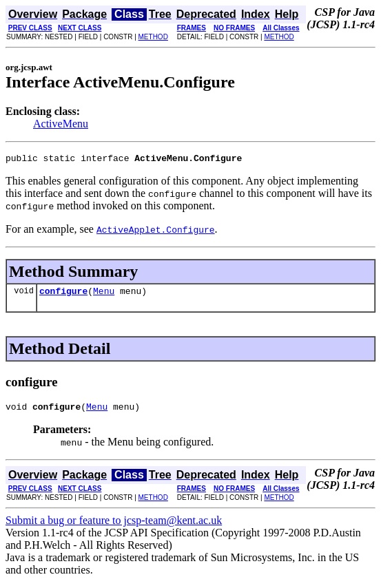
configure (63, 295)
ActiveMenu (61, 124)
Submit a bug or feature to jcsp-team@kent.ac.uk (114, 526)
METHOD (153, 37)
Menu (104, 295)
